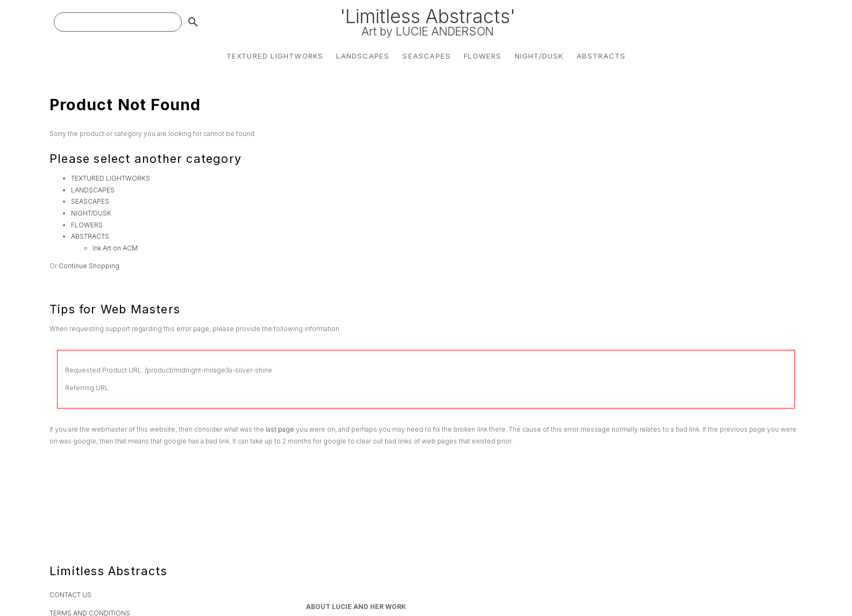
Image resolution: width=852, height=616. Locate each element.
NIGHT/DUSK (539, 56)
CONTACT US (70, 595)
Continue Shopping (89, 266)
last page (280, 429)
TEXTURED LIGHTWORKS (275, 56)
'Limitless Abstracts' (428, 22)
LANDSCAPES (363, 56)
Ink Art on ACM (115, 248)
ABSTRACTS (601, 56)
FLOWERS (482, 56)
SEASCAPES (427, 56)
